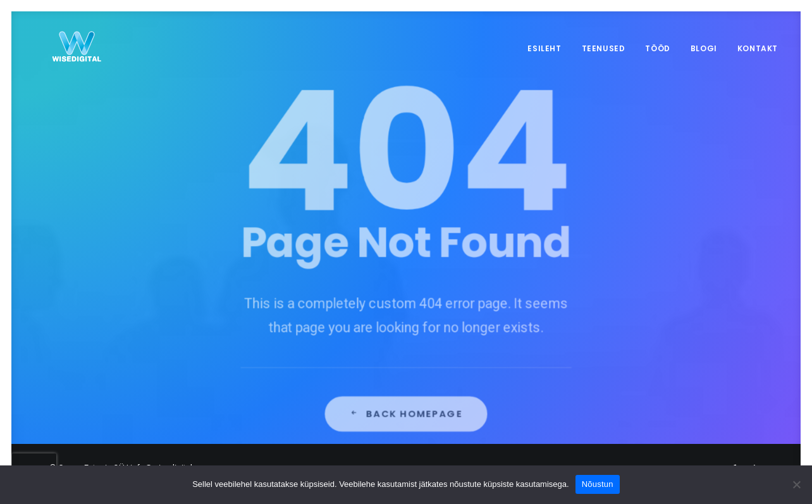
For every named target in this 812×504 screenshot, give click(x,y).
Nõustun (598, 484)
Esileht (544, 48)
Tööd (657, 48)
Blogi (704, 48)
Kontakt (758, 48)
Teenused (604, 48)
